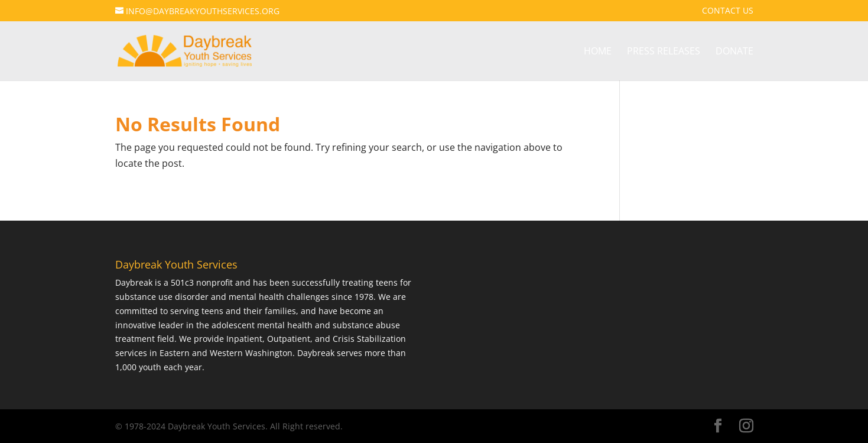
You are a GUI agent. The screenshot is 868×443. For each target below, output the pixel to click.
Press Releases (664, 52)
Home (598, 52)
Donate (734, 52)
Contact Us (728, 11)
